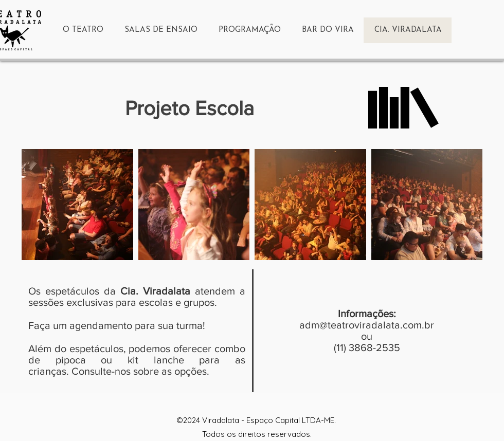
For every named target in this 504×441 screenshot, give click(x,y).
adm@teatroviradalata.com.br (367, 325)
